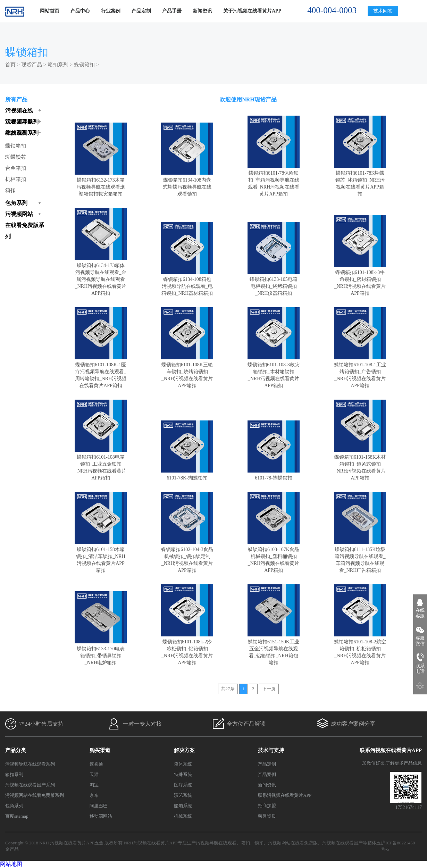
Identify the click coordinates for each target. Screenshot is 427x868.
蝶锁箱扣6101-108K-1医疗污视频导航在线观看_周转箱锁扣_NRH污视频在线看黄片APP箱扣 (101, 372)
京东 (94, 795)
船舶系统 (183, 806)
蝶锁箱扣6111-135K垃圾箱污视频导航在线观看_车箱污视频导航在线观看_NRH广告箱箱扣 (360, 556)
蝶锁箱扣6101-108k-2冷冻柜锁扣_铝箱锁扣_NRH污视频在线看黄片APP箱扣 (187, 649)
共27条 (228, 689)
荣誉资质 (267, 816)
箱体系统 (183, 764)
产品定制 (141, 11)
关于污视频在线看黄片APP (252, 11)
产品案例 (267, 774)
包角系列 (14, 806)
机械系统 (183, 816)
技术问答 (383, 11)
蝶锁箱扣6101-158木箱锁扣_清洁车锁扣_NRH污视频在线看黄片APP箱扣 (101, 556)
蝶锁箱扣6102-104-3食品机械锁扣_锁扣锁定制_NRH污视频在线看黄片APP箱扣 (187, 556)
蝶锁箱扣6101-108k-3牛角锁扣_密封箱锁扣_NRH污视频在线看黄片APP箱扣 (360, 279)
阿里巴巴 (99, 806)
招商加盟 (267, 806)
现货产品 (32, 65)
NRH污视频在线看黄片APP (150, 843)
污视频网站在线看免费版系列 (35, 795)
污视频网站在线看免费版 (293, 843)
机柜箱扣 (16, 179)
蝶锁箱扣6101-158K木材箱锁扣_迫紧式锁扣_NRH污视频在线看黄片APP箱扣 (360, 464)
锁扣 (259, 843)
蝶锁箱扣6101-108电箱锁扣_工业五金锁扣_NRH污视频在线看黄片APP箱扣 (101, 464)
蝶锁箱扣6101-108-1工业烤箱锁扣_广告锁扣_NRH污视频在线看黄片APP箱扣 (360, 372)
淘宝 (94, 785)
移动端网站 (101, 816)
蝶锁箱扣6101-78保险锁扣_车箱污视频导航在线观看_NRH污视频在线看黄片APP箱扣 (274, 180)
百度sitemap (17, 816)
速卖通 (96, 764)
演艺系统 (183, 795)
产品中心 (80, 11)
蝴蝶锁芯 (16, 157)
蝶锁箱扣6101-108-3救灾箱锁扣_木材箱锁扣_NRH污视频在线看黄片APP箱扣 (274, 372)
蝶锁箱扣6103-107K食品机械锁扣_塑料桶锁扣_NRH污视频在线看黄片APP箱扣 (274, 556)
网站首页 (50, 11)
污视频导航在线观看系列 (30, 764)
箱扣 (10, 190)
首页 (10, 65)
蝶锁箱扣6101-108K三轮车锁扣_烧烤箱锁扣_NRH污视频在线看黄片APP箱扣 (187, 372)
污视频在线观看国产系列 (30, 785)
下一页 (269, 689)
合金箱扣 (16, 168)
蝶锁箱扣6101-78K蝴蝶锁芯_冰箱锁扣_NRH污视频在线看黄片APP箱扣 (360, 180)
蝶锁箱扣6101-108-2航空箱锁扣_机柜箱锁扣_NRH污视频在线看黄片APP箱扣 (360, 649)
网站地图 (11, 864)
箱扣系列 (58, 65)
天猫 (94, 774)
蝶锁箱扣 (84, 65)
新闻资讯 (202, 11)
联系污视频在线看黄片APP (285, 795)
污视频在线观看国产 (342, 843)
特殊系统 (183, 774)
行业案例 (111, 11)
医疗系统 (183, 785)
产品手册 (172, 11)
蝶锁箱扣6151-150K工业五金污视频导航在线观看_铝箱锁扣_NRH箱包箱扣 (274, 649)
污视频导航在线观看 (216, 843)
